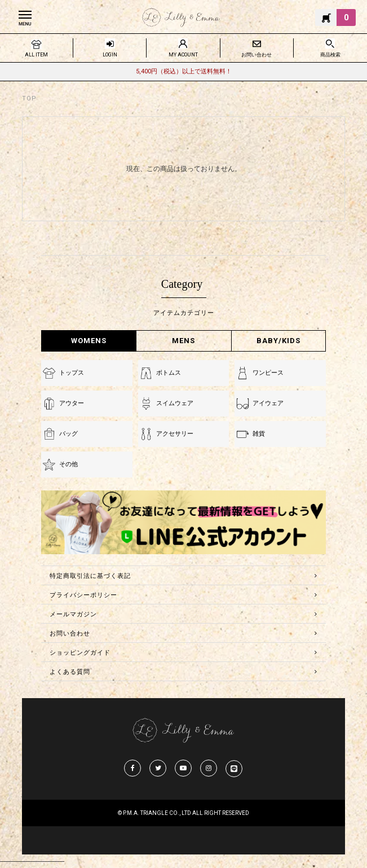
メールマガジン (73, 614)
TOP (29, 98)
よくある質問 (70, 672)
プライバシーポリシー (83, 595)
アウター (72, 403)
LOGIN (110, 55)
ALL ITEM (36, 55)
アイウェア (268, 403)
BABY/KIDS (278, 341)
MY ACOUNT (183, 55)
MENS (183, 341)
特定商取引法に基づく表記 (90, 576)
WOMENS (89, 341)
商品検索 (330, 55)
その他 (68, 464)
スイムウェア (175, 403)
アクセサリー (175, 434)
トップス (72, 373)
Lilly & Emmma (181, 17)
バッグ (68, 434)
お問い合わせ (257, 55)
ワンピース (268, 373)
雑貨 (259, 434)
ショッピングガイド (80, 653)
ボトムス (169, 373)
